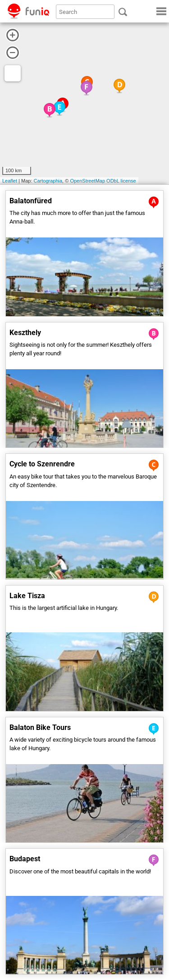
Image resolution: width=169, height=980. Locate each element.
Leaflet (10, 181)
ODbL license (121, 181)
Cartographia (48, 181)
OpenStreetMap (87, 181)
